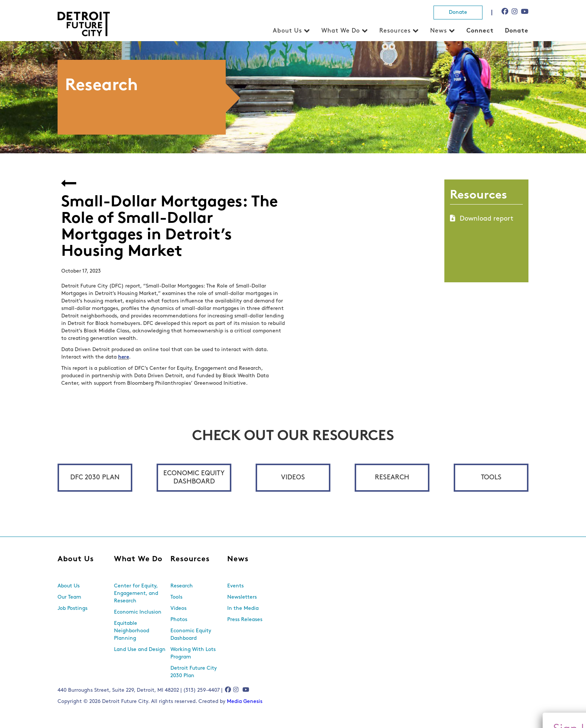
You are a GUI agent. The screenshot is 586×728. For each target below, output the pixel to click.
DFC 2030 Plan (95, 478)
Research (392, 478)
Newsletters (242, 597)
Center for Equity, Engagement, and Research (136, 594)
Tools (491, 478)
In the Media (243, 609)
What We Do (341, 31)
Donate (458, 13)
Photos (179, 620)
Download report (487, 219)
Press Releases (245, 620)
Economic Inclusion (138, 612)
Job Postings (73, 609)
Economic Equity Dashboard (194, 478)
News (439, 31)
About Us (287, 31)
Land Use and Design (140, 650)
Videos (293, 478)
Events (235, 586)
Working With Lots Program (193, 653)
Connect (480, 31)
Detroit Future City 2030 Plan (194, 672)
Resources (395, 31)
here (124, 357)
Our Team (69, 597)
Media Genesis (245, 702)
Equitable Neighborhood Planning (132, 631)
